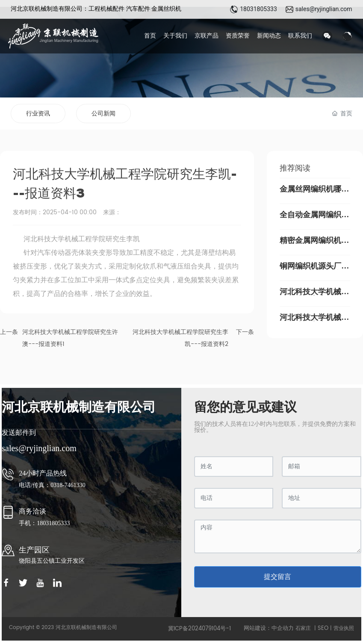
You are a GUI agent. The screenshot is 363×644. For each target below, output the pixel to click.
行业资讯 (38, 114)
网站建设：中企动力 (269, 628)
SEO (323, 628)
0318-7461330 (69, 485)
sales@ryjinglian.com (324, 9)
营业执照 (344, 628)
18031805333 (258, 9)
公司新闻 (103, 114)
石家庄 (303, 628)
